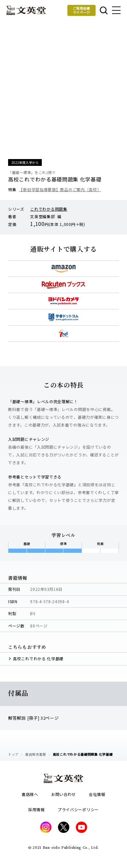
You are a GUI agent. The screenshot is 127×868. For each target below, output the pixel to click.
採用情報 (36, 809)
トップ (13, 754)
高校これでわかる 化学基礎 (38, 658)
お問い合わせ (63, 794)
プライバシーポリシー (78, 809)
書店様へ (30, 794)
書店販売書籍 (36, 754)
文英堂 (26, 10)
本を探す (104, 10)
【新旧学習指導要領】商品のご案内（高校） (60, 189)
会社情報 (97, 794)
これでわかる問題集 (49, 209)
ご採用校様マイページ (82, 10)
